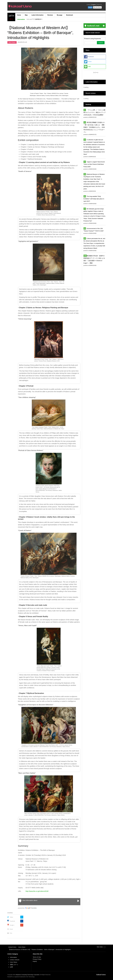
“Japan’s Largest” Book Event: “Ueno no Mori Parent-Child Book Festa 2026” (94, 164)
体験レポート (14, 965)
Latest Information (37, 15)
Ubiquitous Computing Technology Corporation (28, 975)
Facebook (12, 921)
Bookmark (70, 15)
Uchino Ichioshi (15, 960)
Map (26, 15)
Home (19, 15)
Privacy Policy (37, 959)
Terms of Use (37, 957)
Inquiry (35, 961)
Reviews (50, 15)
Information (13, 957)
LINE (87, 67)
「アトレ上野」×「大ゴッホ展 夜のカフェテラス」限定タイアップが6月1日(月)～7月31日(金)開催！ (95, 112)
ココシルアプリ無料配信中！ (35, 19)
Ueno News (12, 42)
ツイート (96, 73)
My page (60, 15)
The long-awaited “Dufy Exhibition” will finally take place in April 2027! (94, 199)
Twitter (11, 917)
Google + (12, 925)
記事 (11, 967)
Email (11, 929)
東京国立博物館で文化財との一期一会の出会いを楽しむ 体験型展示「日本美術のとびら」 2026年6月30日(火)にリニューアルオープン (94, 127)
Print (11, 933)
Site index (100, 947)
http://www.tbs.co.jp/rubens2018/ (37, 891)
